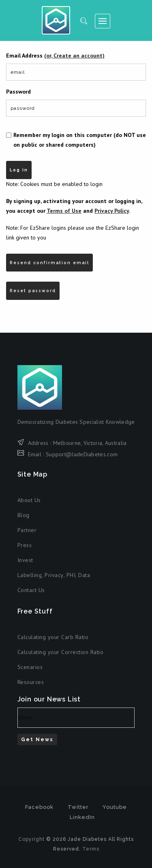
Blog (24, 515)
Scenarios (30, 667)
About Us (29, 500)
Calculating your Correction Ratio (61, 652)
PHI (71, 575)
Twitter (78, 807)
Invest (25, 560)
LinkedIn (82, 817)
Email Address (55, 56)
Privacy (54, 575)
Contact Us (31, 590)
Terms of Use (64, 211)
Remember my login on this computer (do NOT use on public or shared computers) (80, 140)
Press (25, 545)
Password (18, 92)
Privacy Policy (112, 211)
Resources (31, 682)
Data (84, 575)
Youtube (115, 807)
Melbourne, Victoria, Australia (90, 443)
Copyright (31, 839)
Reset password (33, 291)
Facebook (39, 807)
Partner (27, 530)
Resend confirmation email (49, 263)
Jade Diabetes (56, 20)
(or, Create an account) (74, 56)
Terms (91, 849)
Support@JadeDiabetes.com (82, 454)
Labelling (30, 575)
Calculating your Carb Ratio (53, 637)
